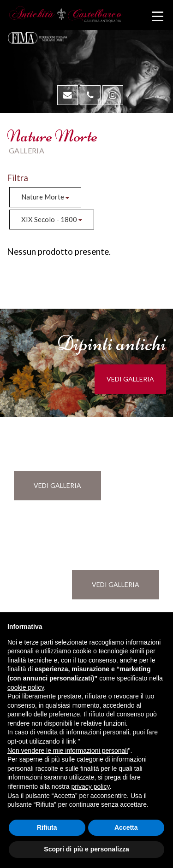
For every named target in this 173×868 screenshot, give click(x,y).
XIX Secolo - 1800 (52, 219)
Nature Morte (45, 197)
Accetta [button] (126, 827)
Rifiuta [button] (47, 827)
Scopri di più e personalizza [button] (86, 849)
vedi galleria (130, 379)
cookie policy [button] (26, 687)
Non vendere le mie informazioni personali (68, 751)
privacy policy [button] (91, 786)
